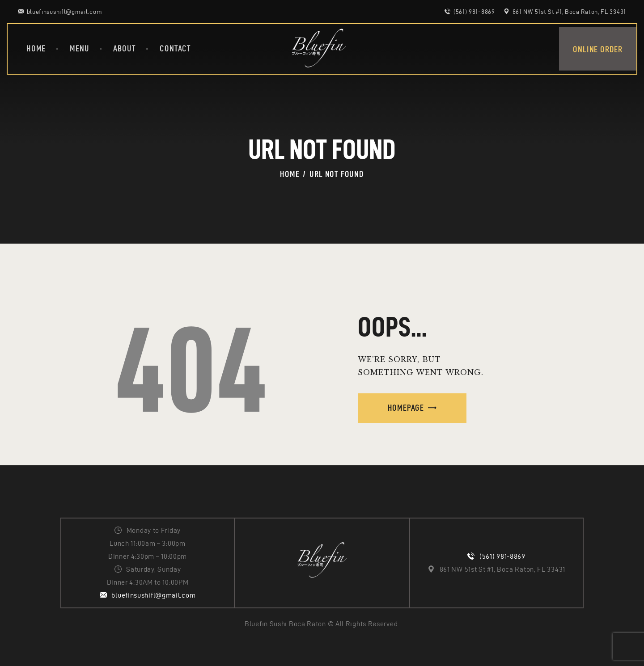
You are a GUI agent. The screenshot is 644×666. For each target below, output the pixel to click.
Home (290, 174)
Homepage (406, 408)
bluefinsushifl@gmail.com (153, 595)
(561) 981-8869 (502, 556)
